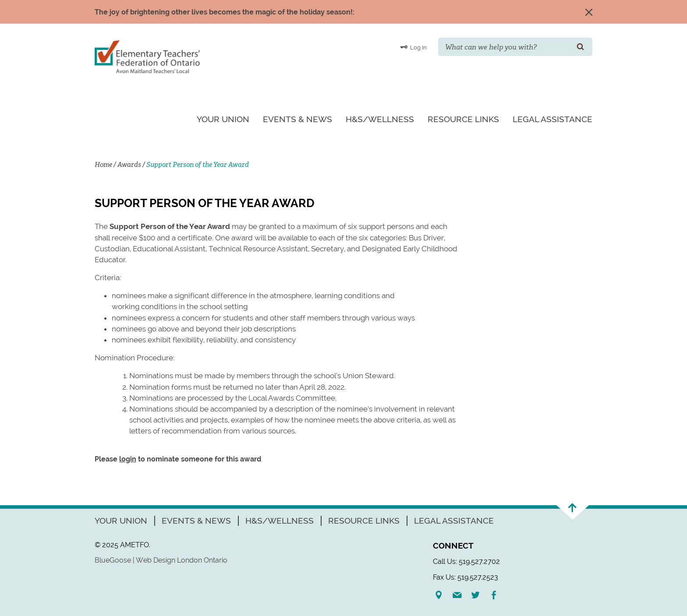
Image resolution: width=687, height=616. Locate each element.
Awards (129, 165)
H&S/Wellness (380, 119)
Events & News (297, 119)
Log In (413, 47)
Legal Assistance (552, 119)
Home (103, 165)
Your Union (223, 119)
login (128, 459)
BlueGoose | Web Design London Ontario (161, 560)
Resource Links (463, 119)
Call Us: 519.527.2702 (466, 561)
